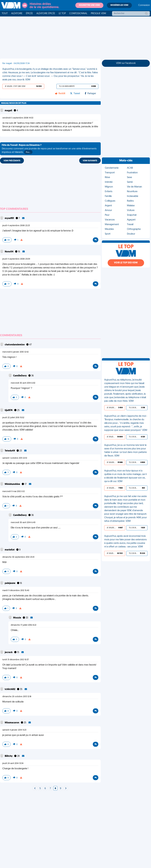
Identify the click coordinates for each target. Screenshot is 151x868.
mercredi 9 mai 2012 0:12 (13, 492)
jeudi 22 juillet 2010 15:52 (13, 418)
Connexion (144, 5)
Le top (62, 14)
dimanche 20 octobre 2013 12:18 (17, 697)
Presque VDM (98, 14)
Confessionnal (78, 14)
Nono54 (9, 252)
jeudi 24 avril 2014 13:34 (13, 763)
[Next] (35, 789)
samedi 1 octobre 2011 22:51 (15, 458)
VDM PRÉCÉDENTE (12, 161)
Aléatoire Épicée (46, 14)
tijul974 (9, 410)
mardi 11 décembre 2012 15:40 (16, 591)
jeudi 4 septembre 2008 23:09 (16, 259)
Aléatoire (17, 14)
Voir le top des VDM (126, 263)
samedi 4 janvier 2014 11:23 (14, 730)
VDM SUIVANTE (90, 161)
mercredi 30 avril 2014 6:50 (23, 383)
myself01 (10, 218)
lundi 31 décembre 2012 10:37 (16, 660)
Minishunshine (13, 484)
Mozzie (17, 618)
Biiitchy (9, 756)
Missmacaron (12, 723)
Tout (5, 14)
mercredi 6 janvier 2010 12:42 (15, 352)
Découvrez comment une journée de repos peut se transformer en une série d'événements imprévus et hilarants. (49, 149)
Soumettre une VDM (89, 5)
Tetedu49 (10, 451)
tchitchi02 (10, 689)
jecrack (9, 652)
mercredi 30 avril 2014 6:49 (23, 523)
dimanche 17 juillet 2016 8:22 (24, 625)
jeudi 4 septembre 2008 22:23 (16, 226)
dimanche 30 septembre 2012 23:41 (18, 557)
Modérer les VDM (119, 5)
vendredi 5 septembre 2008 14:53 (18, 118)
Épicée (29, 14)
